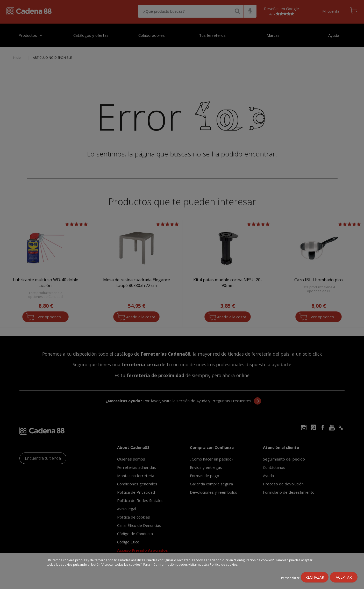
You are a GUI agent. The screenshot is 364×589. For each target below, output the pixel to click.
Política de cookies (224, 565)
